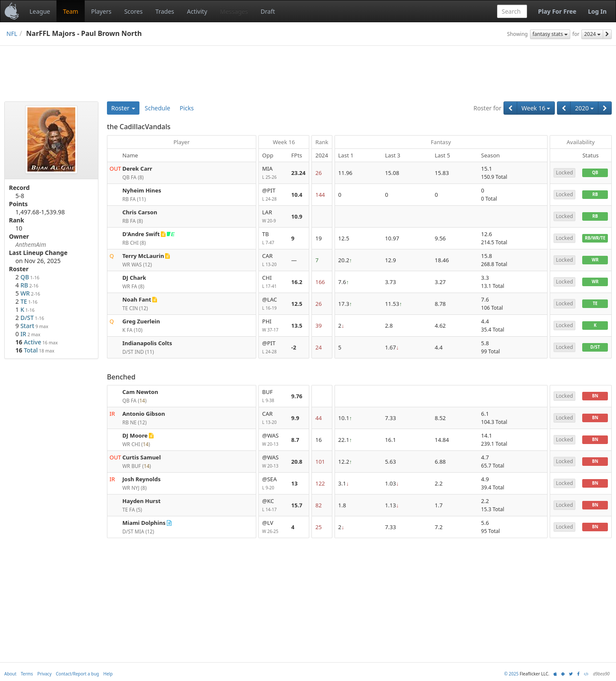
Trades (165, 11)
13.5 (297, 326)
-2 (294, 347)
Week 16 (536, 108)
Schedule (157, 108)
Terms (27, 674)
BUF (273, 396)
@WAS (273, 440)
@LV (273, 527)
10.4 (297, 195)
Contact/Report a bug (78, 674)
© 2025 (511, 674)
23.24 (298, 173)
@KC (273, 505)
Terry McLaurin (143, 256)
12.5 (297, 304)
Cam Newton (140, 392)
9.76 (297, 396)
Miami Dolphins (144, 523)
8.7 (295, 440)
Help (108, 674)
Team (71, 11)
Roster (123, 108)
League (40, 11)
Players (101, 11)
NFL (12, 34)
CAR (273, 260)
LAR (273, 217)
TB (273, 238)
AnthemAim (31, 244)
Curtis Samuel (142, 457)
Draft (268, 11)
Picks (187, 108)
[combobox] (512, 11)
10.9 (297, 216)
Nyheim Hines (142, 190)
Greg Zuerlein (141, 321)
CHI (273, 282)
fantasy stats (550, 34)
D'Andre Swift (141, 234)
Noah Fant (137, 299)
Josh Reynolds (141, 479)
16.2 (297, 282)
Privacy (44, 674)
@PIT (273, 195)
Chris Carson (140, 212)
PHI (273, 326)
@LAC (273, 304)
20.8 (297, 462)
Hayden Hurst (141, 501)
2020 (584, 108)
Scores (133, 11)
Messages (234, 11)
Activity (197, 11)
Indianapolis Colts (147, 343)
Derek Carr (137, 169)
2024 (592, 34)
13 (295, 483)
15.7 (297, 505)
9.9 (295, 418)
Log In (597, 11)
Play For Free (557, 11)
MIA (273, 173)
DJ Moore (135, 435)
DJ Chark (134, 278)
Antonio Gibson (144, 414)
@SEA (273, 484)
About (10, 674)
